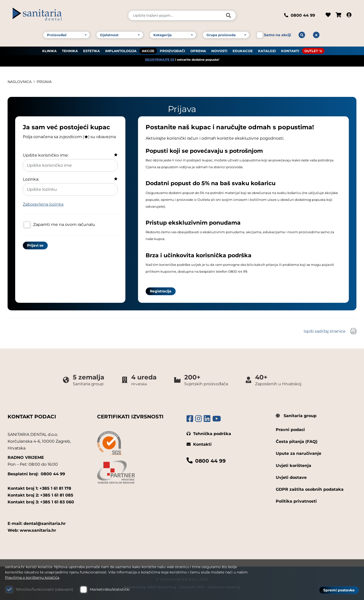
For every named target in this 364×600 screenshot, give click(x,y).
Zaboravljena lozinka (43, 204)
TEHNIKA (70, 51)
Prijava (44, 82)
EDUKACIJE (243, 51)
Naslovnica (20, 82)
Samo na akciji (277, 35)
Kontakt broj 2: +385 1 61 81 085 (40, 495)
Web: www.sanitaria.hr (32, 530)
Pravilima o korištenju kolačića (32, 577)
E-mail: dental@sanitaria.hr (37, 523)
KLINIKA (49, 51)
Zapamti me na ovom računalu (64, 224)
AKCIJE (148, 51)
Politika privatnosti (296, 501)
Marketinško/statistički (110, 589)
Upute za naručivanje (299, 453)
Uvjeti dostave (291, 477)
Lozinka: (31, 179)
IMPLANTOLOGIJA (121, 51)
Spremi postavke (339, 590)
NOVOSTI (219, 51)
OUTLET (311, 51)
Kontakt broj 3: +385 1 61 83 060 (41, 502)
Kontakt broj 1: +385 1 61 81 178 (39, 488)
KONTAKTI (290, 51)
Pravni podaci (290, 430)
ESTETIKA (92, 51)
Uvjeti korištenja (293, 466)
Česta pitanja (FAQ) (297, 442)
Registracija (161, 291)
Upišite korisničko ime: (46, 155)
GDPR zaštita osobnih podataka (310, 489)
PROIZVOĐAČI (172, 51)
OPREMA (198, 51)
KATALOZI (267, 51)
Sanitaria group (296, 416)
